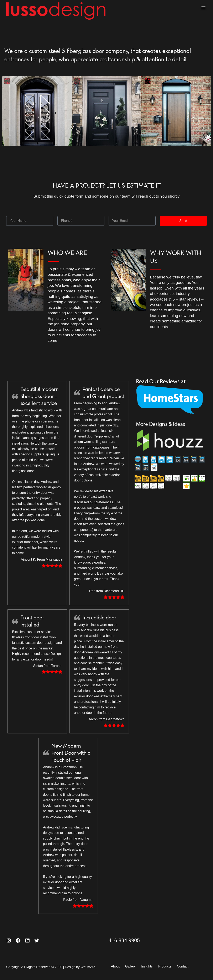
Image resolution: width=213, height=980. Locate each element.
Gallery (135, 966)
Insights (154, 966)
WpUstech (88, 967)
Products (175, 966)
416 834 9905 (128, 940)
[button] (203, 8)
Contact (196, 966)
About (117, 966)
